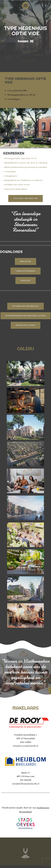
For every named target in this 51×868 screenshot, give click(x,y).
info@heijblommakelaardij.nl (26, 784)
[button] (26, 5)
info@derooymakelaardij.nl (25, 746)
